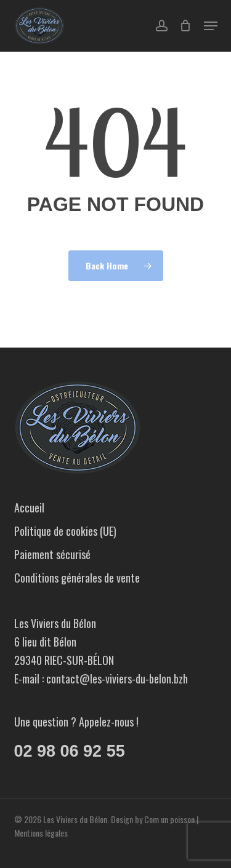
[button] (211, 26)
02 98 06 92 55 (70, 751)
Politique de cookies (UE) (65, 531)
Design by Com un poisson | (155, 819)
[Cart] (186, 26)
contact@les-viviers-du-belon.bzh (117, 679)
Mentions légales (41, 833)
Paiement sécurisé (52, 554)
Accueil (29, 508)
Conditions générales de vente (77, 578)
